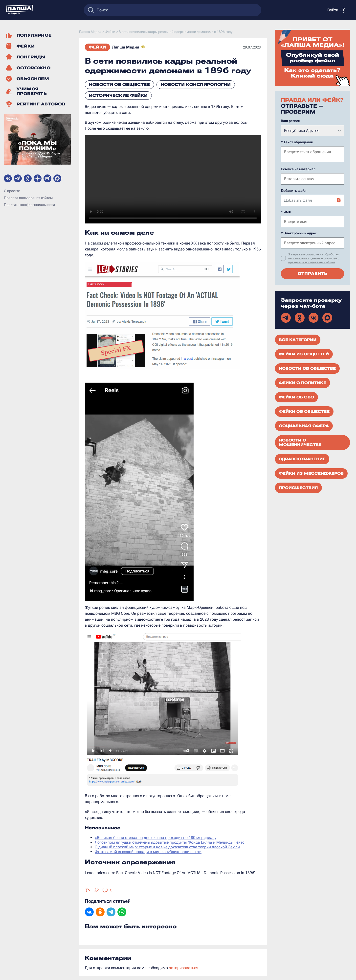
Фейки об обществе (304, 411)
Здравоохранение (302, 459)
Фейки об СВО (296, 397)
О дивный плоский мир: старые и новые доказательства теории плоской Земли (167, 847)
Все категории (298, 339)
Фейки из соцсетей (304, 354)
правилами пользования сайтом (312, 262)
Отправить (312, 273)
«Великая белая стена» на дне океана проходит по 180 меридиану (156, 838)
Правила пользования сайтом (28, 198)
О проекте (12, 191)
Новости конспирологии (196, 85)
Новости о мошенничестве (300, 442)
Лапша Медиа (126, 47)
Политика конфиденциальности (29, 205)
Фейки (97, 47)
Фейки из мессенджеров (311, 473)
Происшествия (298, 487)
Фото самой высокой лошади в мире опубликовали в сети (148, 852)
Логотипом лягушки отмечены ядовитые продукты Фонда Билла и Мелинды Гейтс (169, 842)
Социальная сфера (304, 425)
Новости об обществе (119, 85)
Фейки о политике (302, 382)
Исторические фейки (118, 95)
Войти (336, 10)
